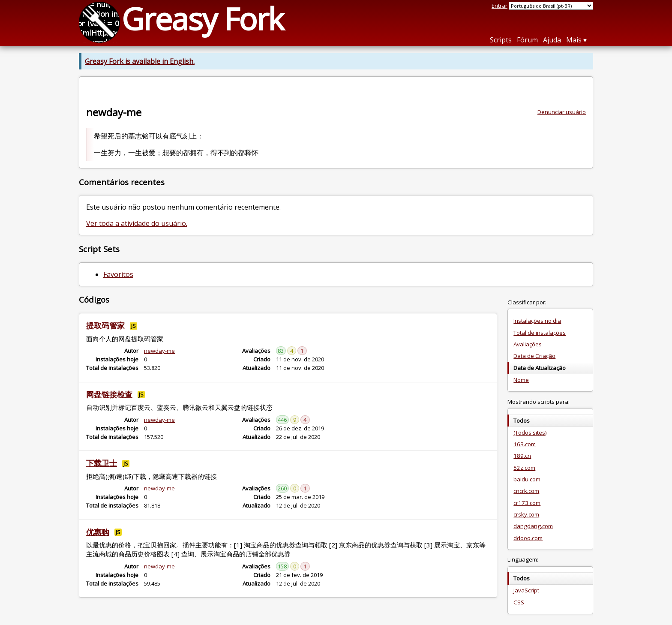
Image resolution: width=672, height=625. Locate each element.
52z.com (524, 468)
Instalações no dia (537, 321)
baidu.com (527, 479)
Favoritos (118, 274)
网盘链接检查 (109, 394)
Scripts (501, 40)
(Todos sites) (530, 433)
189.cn (522, 456)
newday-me (159, 351)
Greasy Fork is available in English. (140, 61)
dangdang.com (533, 526)
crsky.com (526, 514)
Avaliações (528, 344)
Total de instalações (540, 333)
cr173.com (527, 503)
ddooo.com (528, 538)
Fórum (527, 40)
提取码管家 (105, 325)
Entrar (499, 6)
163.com (525, 444)
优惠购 (98, 532)
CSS (519, 602)
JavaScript (526, 590)
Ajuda (552, 40)
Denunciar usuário (562, 112)
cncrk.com (526, 491)
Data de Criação (534, 356)
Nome (521, 380)
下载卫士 (102, 463)
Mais (574, 40)
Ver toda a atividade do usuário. (137, 223)
